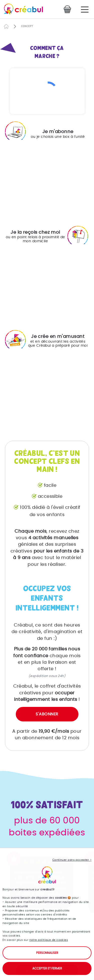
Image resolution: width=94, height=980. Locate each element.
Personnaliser (47, 953)
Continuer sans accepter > (72, 860)
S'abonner (47, 714)
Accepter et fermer (47, 968)
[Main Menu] (85, 10)
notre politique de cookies (49, 940)
